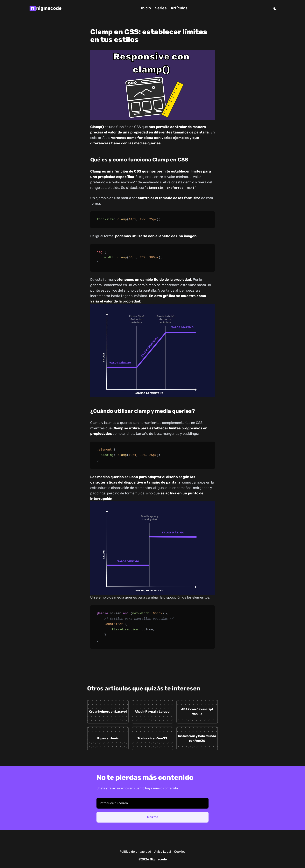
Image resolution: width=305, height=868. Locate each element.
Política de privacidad (135, 852)
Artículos (179, 8)
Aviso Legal (163, 852)
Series (161, 8)
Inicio (146, 8)
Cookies (180, 852)
